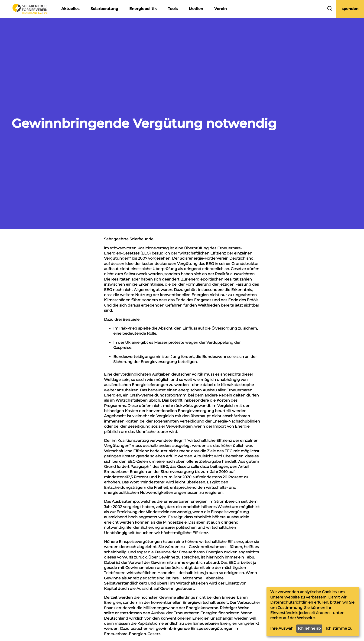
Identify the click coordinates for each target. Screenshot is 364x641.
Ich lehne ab (309, 628)
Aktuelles (70, 9)
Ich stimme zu (339, 628)
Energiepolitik (143, 9)
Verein (221, 9)
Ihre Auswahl (282, 628)
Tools (173, 9)
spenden (350, 9)
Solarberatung (104, 9)
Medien (196, 9)
